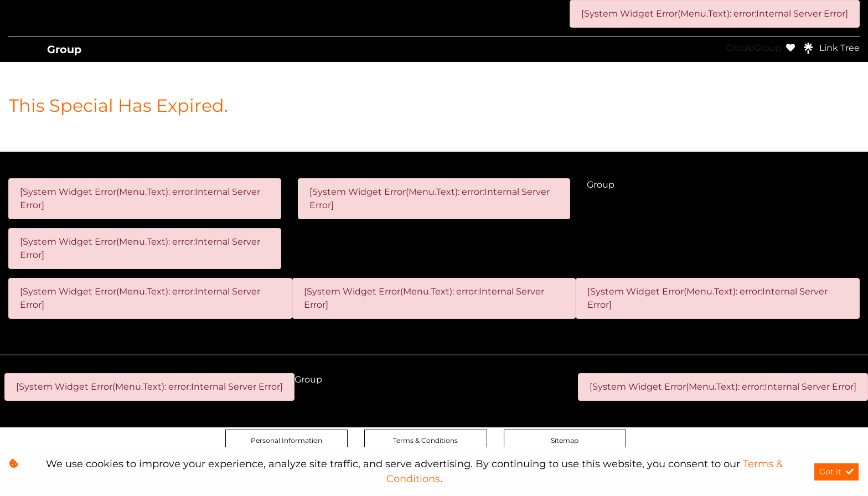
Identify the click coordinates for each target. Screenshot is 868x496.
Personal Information (286, 440)
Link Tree (832, 48)
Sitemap (565, 440)
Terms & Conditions (425, 440)
